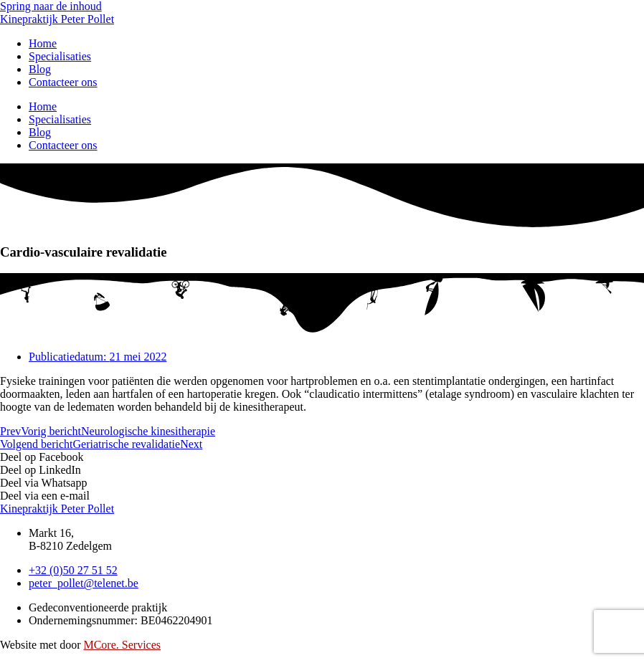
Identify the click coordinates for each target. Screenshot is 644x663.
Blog (40, 132)
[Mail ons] (84, 583)
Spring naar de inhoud (51, 6)
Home (43, 106)
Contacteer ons (63, 82)
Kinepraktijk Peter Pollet (57, 19)
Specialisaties (60, 56)
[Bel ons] (73, 570)
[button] (322, 457)
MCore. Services (122, 645)
